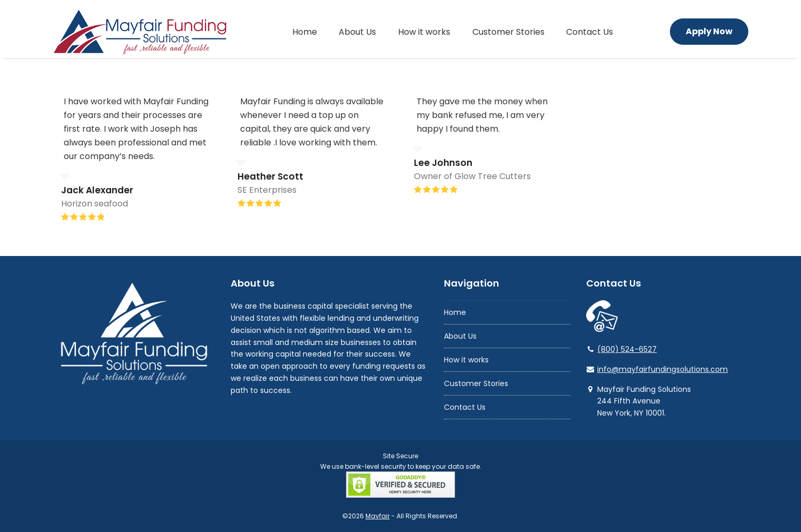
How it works (466, 360)
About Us (460, 336)
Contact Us (465, 407)
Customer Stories (476, 383)
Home (455, 312)
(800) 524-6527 (627, 349)
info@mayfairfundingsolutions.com (662, 369)
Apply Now (709, 31)
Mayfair (378, 516)
